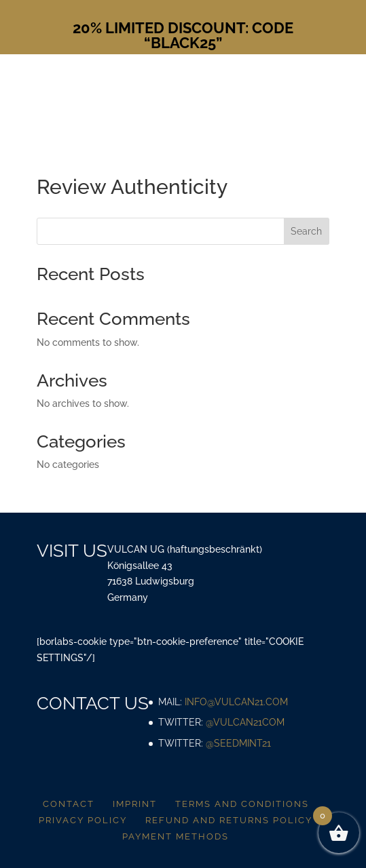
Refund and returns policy (229, 820)
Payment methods (176, 836)
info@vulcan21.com (236, 702)
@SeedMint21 (238, 743)
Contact (69, 804)
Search (306, 231)
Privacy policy (83, 820)
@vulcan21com (245, 722)
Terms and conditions (242, 804)
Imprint (135, 804)
